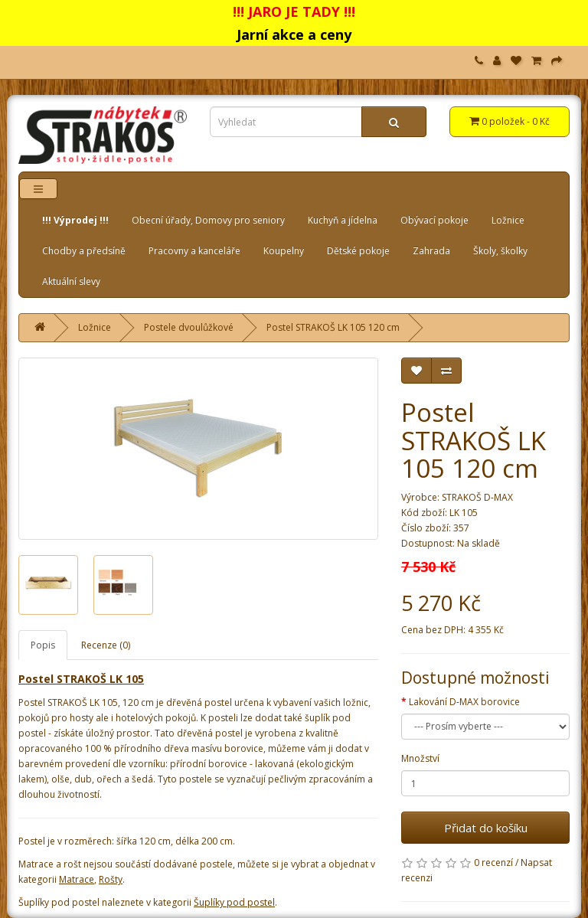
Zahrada (431, 251)
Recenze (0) (106, 645)
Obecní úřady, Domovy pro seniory (208, 220)
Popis (43, 645)
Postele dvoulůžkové (189, 327)
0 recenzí (493, 862)
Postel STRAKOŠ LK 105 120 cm (333, 327)
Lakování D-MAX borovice (464, 702)
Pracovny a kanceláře (194, 251)
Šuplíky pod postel (234, 902)
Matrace (77, 879)
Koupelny (284, 251)
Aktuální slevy (71, 281)
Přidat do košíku (486, 828)
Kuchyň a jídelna (343, 220)
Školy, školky (500, 251)
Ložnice (508, 220)
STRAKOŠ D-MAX (477, 497)
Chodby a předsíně (84, 251)
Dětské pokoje (358, 251)
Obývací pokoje (434, 220)
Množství (420, 758)
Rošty (111, 879)
